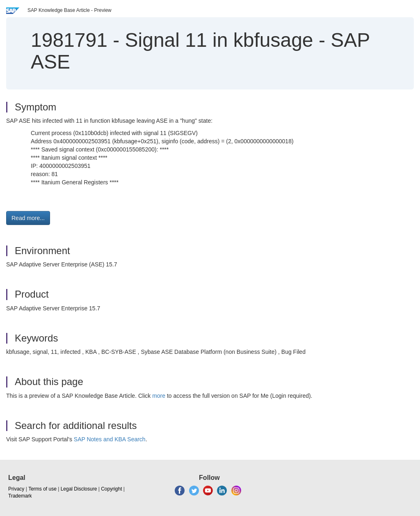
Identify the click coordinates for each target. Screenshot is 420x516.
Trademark (20, 496)
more (159, 396)
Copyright (111, 489)
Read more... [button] (28, 218)
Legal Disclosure (79, 489)
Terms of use (42, 489)
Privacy (16, 489)
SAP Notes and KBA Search (110, 439)
